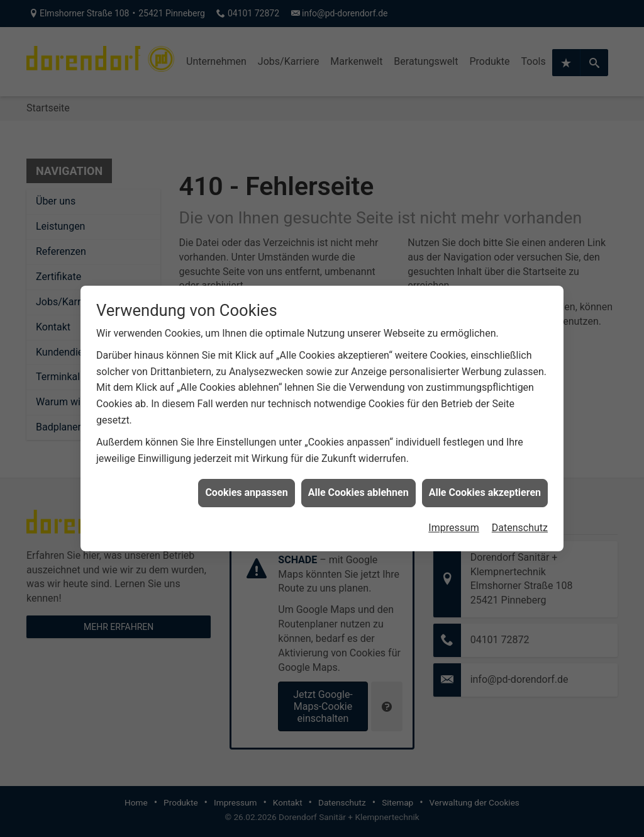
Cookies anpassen (246, 487)
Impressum (454, 523)
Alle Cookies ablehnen (358, 487)
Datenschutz (520, 523)
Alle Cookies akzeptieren (485, 487)
